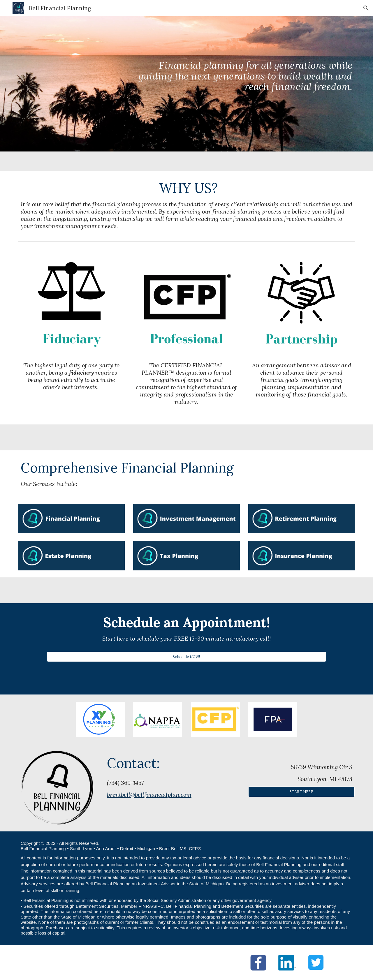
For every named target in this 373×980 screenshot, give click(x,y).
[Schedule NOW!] (186, 657)
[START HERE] (301, 792)
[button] (366, 8)
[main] (244, 84)
